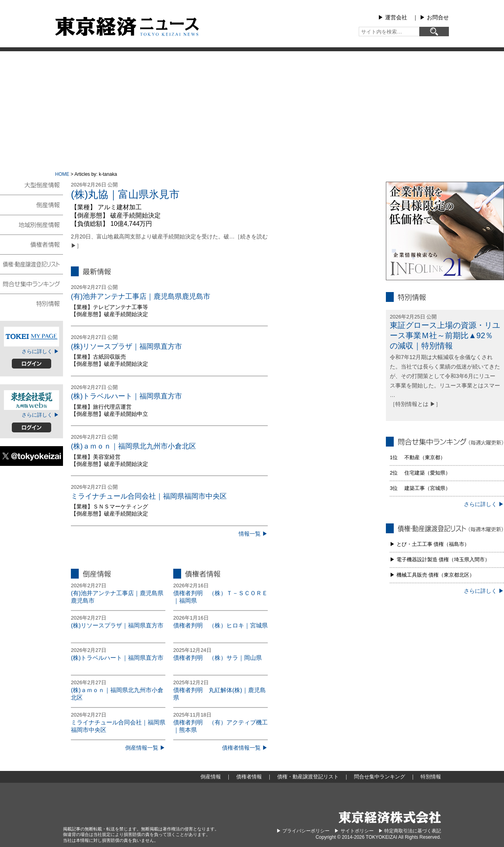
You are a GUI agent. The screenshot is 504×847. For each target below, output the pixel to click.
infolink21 (445, 231)
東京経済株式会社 (390, 817)
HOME (62, 174)
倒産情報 (31, 205)
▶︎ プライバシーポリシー (303, 831)
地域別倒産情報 (31, 224)
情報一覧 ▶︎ (253, 534)
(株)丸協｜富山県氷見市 (125, 194)
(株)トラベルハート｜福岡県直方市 (126, 396)
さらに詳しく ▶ (40, 351)
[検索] (434, 32)
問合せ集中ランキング (31, 283)
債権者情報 (31, 244)
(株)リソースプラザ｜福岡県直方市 (126, 346)
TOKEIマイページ (31, 337)
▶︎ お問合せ (434, 17)
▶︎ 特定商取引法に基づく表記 (410, 831)
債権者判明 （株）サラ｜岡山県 (218, 658)
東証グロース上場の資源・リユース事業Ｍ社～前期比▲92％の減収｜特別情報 (445, 335)
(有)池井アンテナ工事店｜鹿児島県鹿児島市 (141, 296)
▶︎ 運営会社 (393, 17)
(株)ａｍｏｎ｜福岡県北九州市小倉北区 (133, 446)
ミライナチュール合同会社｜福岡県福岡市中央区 (149, 496)
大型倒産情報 (31, 188)
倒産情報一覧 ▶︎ (145, 748)
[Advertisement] (252, 110)
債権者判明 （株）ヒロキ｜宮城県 (220, 625)
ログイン (31, 364)
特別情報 (31, 303)
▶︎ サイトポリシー (354, 831)
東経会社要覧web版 (31, 400)
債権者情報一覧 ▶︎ (245, 748)
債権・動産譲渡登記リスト (31, 264)
